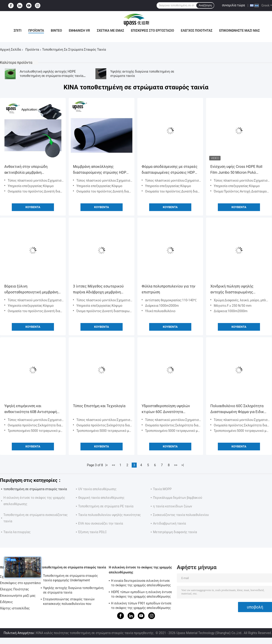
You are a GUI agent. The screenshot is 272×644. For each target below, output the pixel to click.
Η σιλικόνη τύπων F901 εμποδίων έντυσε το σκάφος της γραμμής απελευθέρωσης (141, 606)
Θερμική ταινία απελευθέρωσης (101, 498)
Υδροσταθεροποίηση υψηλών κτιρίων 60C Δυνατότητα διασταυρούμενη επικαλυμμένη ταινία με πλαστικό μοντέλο (167, 409)
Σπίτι (18, 31)
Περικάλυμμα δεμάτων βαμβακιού (178, 498)
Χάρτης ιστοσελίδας (15, 608)
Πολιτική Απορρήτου (19, 633)
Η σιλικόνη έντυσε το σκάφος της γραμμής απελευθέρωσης (140, 570)
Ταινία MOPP (162, 489)
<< (114, 465)
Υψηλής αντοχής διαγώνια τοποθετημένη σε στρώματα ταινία (73, 590)
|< (107, 465)
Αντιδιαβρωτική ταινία (169, 523)
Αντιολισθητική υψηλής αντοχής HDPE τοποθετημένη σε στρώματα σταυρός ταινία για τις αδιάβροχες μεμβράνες (51, 76)
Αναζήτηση (205, 5)
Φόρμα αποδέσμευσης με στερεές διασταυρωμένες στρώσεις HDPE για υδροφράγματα (170, 170)
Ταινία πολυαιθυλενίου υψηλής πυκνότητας (109, 515)
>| (183, 465)
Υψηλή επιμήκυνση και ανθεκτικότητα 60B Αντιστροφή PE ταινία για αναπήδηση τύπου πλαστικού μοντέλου (31, 409)
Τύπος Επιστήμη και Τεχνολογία (99, 406)
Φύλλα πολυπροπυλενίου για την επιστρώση (169, 289)
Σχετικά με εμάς (110, 31)
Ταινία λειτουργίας (17, 532)
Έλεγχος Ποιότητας (197, 31)
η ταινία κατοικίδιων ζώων (172, 506)
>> (176, 465)
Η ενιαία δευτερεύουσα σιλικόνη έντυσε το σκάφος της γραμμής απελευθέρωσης (141, 583)
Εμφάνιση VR (79, 31)
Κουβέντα (33, 207)
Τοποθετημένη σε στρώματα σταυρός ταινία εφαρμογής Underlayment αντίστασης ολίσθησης (70, 579)
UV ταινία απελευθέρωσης (97, 489)
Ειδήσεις (6, 602)
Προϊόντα (36, 31)
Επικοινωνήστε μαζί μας (239, 31)
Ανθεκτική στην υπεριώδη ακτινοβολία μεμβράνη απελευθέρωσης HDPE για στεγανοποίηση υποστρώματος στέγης (30, 170)
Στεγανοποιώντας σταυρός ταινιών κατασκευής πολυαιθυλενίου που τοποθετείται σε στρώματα (69, 602)
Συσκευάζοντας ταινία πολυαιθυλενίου (181, 515)
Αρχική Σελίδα (10, 50)
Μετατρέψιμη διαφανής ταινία (175, 532)
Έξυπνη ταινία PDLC (92, 532)
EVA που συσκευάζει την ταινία (101, 523)
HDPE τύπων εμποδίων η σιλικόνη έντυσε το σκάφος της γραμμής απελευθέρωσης (142, 594)
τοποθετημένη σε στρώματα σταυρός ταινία (35, 489)
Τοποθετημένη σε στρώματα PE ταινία (106, 506)
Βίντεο (56, 31)
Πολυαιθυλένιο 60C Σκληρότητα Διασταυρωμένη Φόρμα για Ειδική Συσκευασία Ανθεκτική (238, 409)
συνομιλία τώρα (233, 5)
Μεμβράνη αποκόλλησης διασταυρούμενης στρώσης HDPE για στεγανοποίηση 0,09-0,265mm (101, 170)
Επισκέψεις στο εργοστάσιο (152, 31)
